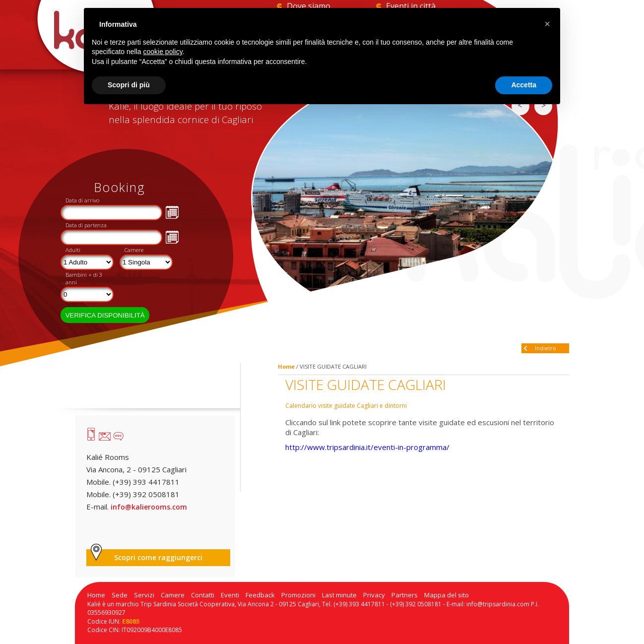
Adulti (73, 250)
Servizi (144, 595)
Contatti (203, 595)
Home (286, 366)
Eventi (230, 595)
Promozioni (298, 595)
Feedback (260, 595)
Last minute (339, 595)
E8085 (131, 621)
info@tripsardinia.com (498, 604)
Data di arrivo (82, 200)
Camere (134, 250)
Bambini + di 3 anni (84, 278)
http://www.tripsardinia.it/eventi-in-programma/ (367, 447)
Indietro (546, 348)
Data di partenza (86, 225)
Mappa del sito (447, 595)
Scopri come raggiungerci (158, 557)
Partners (405, 595)
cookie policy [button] (163, 52)
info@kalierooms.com (149, 507)
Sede (120, 595)
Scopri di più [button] (129, 85)
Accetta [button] (524, 85)
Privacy (374, 595)
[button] (547, 24)
